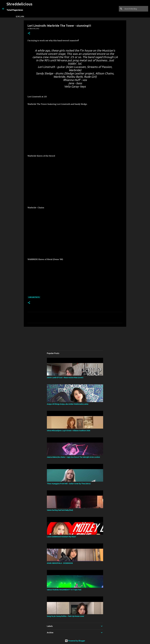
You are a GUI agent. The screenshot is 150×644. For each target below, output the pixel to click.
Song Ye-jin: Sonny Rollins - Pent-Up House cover (66, 616)
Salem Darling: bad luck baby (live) (60, 510)
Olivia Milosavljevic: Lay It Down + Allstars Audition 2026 (68, 431)
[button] (29, 33)
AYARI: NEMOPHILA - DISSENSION (60, 563)
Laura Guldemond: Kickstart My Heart (61, 537)
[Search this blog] (136, 9)
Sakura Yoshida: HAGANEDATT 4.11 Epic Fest (64, 590)
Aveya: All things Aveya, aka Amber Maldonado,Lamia (68, 404)
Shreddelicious (19, 4)
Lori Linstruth (34, 297)
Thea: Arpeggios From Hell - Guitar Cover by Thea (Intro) (69, 484)
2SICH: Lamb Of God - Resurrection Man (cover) (65, 378)
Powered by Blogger (75, 641)
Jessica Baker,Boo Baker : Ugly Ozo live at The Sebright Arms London (73, 457)
